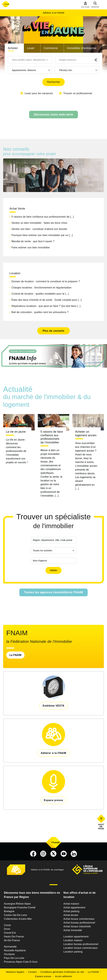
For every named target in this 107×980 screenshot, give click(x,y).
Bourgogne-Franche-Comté (20, 907)
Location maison (73, 940)
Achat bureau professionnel (79, 923)
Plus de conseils (53, 331)
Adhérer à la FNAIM (53, 13)
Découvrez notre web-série (53, 114)
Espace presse (43, 976)
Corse (7, 925)
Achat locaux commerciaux (79, 919)
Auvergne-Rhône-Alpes (17, 904)
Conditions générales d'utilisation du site (62, 972)
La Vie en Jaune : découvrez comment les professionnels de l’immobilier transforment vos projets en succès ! (17, 451)
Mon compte (85, 7)
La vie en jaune (16, 432)
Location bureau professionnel (81, 944)
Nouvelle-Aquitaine (15, 950)
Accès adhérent (63, 976)
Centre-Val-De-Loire (15, 915)
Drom (7, 929)
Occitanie (9, 954)
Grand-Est (10, 933)
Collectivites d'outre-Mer (18, 919)
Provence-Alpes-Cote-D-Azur (21, 962)
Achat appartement (74, 907)
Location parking (73, 952)
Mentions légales (15, 972)
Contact (32, 972)
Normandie (10, 947)
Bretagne (9, 911)
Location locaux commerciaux (81, 948)
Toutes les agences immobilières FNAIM (54, 592)
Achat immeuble (73, 930)
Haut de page (101, 826)
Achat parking (71, 911)
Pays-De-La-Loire (14, 958)
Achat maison (71, 904)
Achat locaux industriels (77, 926)
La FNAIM (15, 655)
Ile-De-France (12, 940)
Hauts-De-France (14, 937)
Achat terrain (71, 915)
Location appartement (76, 937)
